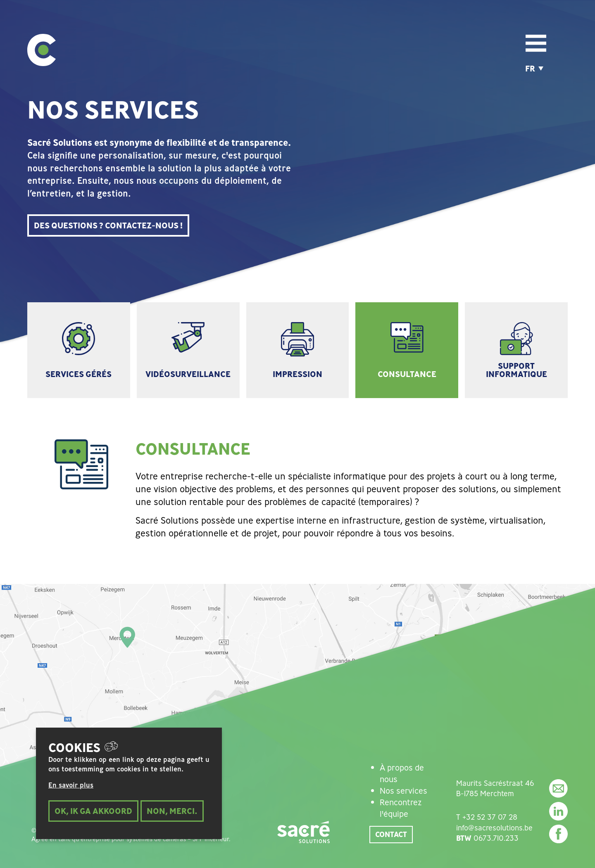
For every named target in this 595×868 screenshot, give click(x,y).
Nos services (403, 791)
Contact (391, 834)
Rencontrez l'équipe (401, 808)
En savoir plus (71, 790)
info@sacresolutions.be (494, 828)
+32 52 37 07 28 (490, 817)
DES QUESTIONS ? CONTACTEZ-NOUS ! (108, 225)
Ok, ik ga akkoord (93, 815)
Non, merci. (172, 815)
